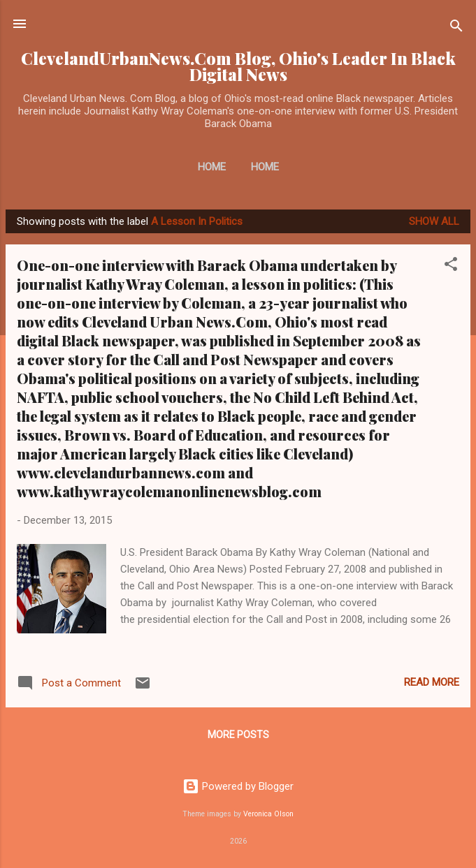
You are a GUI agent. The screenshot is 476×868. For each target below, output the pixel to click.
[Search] (456, 28)
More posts (238, 735)
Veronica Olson (268, 814)
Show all (434, 221)
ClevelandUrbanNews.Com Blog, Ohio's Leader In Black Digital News (238, 66)
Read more (432, 682)
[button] (451, 266)
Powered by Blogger (238, 786)
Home (212, 167)
